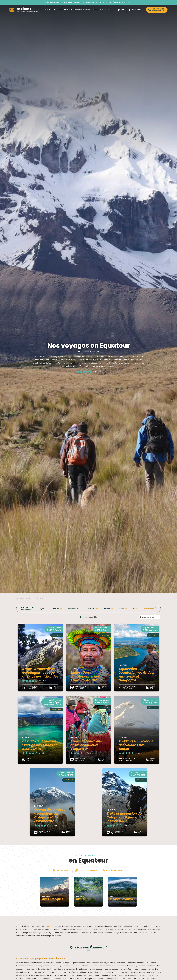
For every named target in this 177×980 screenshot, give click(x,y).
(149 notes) (97, 372)
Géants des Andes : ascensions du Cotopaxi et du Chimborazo (50, 815)
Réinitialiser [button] (149, 609)
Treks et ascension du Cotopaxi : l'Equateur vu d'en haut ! (124, 817)
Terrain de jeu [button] (73, 609)
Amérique (51, 926)
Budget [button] (107, 609)
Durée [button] (121, 609)
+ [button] (133, 609)
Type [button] (42, 609)
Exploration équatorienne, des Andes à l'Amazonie (86, 676)
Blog (107, 10)
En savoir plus (125, 2)
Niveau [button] (56, 609)
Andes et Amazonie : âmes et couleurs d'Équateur (87, 745)
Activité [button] (91, 609)
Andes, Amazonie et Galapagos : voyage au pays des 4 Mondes (40, 673)
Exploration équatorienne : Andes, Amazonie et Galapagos (136, 674)
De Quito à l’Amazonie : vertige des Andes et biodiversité (40, 745)
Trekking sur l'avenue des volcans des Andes (136, 745)
